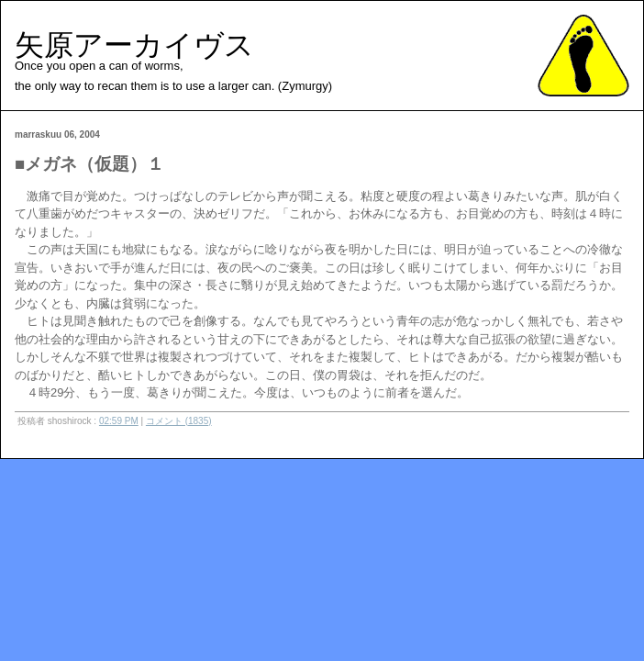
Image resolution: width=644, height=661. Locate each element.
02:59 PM (119, 421)
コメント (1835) (179, 421)
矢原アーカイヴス (134, 45)
